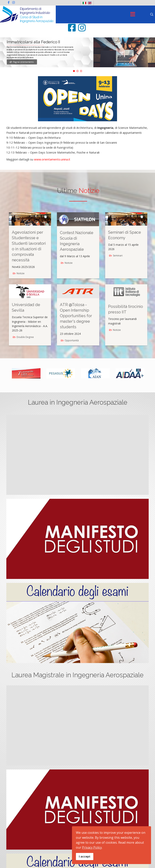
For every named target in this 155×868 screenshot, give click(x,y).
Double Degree (25, 337)
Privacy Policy (92, 847)
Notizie (21, 273)
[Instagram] (14, 2)
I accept (85, 856)
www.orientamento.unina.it (52, 159)
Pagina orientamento (22, 62)
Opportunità (72, 340)
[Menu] (133, 14)
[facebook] (9, 2)
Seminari (118, 256)
